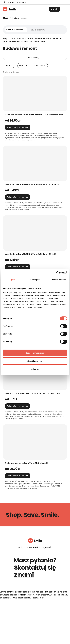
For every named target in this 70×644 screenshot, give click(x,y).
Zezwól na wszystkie (35, 353)
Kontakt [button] (54, 9)
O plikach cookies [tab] (58, 280)
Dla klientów (9, 2)
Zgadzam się (39, 598)
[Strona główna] (10, 9)
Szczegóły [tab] (35, 280)
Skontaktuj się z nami (35, 571)
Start (5, 18)
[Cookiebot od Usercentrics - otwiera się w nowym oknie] (56, 273)
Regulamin (47, 547)
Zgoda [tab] (12, 280)
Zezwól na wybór (35, 361)
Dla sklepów (21, 2)
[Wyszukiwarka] (38, 30)
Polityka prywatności (29, 547)
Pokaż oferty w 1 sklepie (18, 127)
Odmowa (35, 369)
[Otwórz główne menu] (65, 9)
